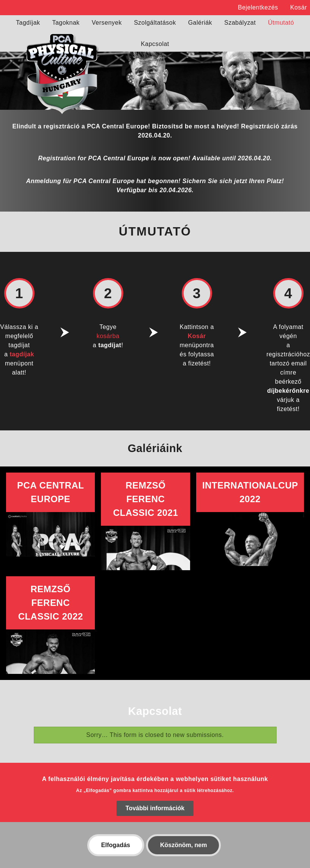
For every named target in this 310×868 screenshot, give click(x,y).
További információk (155, 817)
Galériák (200, 23)
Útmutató (281, 23)
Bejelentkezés (258, 7)
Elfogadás (116, 854)
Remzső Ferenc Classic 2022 (51, 603)
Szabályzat (240, 23)
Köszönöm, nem (184, 854)
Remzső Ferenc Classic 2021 (146, 499)
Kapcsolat (155, 44)
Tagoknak (66, 23)
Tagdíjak (28, 23)
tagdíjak (22, 354)
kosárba (108, 336)
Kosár (299, 7)
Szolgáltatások (155, 23)
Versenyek (107, 23)
